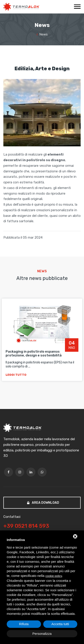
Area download (43, 503)
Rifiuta (24, 624)
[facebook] (9, 472)
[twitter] (20, 472)
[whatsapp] (42, 472)
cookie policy (54, 576)
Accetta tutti (60, 624)
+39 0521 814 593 (26, 526)
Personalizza (42, 634)
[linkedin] (31, 472)
